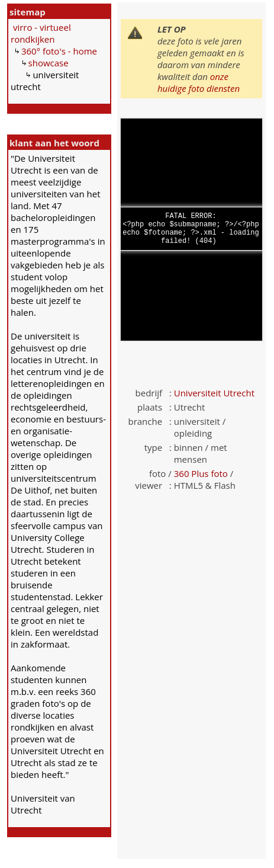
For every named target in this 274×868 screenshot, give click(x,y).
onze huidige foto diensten (199, 82)
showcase (49, 63)
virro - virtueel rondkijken (41, 33)
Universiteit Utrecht (214, 393)
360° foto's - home (59, 51)
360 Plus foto (201, 473)
